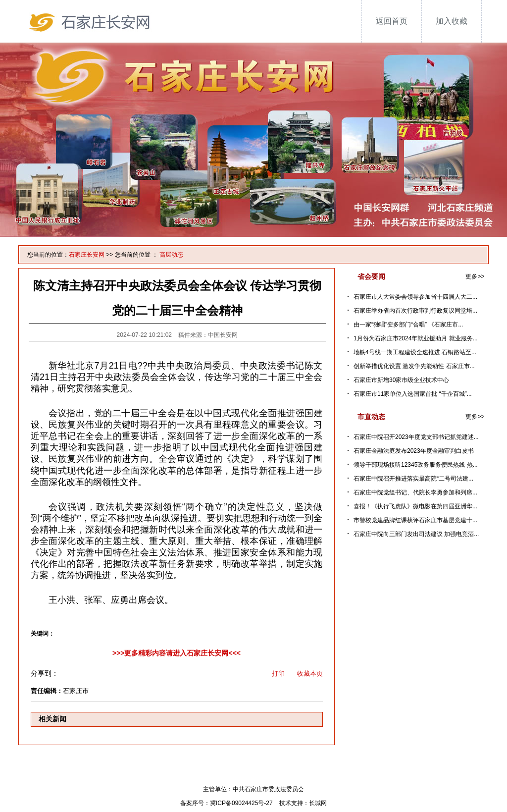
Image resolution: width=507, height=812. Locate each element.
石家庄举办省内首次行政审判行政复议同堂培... (415, 311)
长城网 (318, 803)
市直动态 (371, 417)
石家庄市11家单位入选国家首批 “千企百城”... (413, 394)
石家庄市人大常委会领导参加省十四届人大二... (415, 297)
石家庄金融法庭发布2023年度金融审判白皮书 (414, 451)
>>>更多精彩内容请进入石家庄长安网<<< (177, 653)
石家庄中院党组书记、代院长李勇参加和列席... (415, 492)
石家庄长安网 (87, 255)
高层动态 (171, 255)
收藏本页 (310, 674)
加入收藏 (452, 21)
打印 (278, 674)
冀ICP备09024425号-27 (241, 803)
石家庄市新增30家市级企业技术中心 (401, 380)
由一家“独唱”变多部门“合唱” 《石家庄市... (408, 325)
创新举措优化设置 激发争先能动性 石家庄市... (414, 366)
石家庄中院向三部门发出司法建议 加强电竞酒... (416, 534)
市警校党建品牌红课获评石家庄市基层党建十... (415, 520)
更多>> (475, 276)
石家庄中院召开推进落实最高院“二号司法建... (413, 479)
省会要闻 (371, 276)
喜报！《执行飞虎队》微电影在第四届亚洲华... (415, 506)
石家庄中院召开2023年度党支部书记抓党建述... (416, 437)
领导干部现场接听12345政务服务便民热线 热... (416, 465)
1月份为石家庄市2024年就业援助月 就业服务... (416, 338)
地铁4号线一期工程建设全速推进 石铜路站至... (415, 352)
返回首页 (392, 21)
